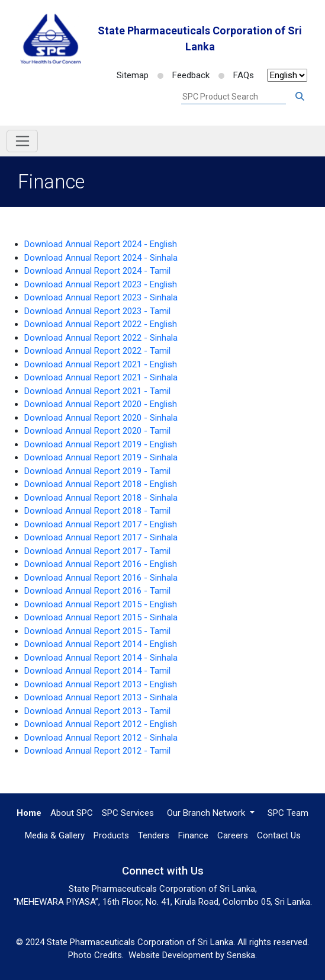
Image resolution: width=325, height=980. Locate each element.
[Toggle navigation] (22, 141)
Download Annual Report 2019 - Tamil (97, 471)
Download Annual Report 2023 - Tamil (97, 311)
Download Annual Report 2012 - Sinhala (101, 738)
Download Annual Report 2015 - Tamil (97, 631)
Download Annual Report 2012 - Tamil (97, 751)
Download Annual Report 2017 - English (101, 524)
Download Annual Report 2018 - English (101, 484)
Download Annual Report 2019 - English (101, 444)
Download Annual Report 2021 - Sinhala (101, 377)
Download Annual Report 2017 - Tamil (97, 551)
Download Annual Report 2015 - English (101, 604)
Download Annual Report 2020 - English (101, 404)
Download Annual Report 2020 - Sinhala (101, 418)
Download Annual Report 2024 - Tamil (97, 271)
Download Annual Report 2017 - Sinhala (101, 537)
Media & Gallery (55, 835)
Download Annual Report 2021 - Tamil (97, 391)
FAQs (236, 75)
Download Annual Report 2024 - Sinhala (101, 258)
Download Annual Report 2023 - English (101, 284)
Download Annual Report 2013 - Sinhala (101, 697)
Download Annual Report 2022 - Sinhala (101, 338)
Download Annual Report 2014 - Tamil (97, 671)
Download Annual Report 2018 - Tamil (97, 511)
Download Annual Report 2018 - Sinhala (101, 498)
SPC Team (288, 813)
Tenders (154, 835)
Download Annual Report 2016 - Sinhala (101, 578)
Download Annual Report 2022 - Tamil (97, 351)
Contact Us (279, 835)
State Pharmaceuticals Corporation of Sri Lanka (200, 39)
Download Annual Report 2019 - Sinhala (101, 457)
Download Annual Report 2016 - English (101, 564)
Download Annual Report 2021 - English (101, 364)
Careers (233, 835)
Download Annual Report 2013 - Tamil (97, 711)
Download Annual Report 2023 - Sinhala (101, 297)
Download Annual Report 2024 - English (101, 244)
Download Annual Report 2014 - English (101, 644)
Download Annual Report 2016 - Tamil (97, 591)
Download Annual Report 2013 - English (101, 684)
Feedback (184, 75)
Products (111, 835)
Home (29, 813)
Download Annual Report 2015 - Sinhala (101, 617)
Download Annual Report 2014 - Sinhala (101, 658)
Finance (193, 835)
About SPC (72, 813)
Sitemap (133, 75)
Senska (241, 955)
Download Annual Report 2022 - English (101, 324)
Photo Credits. (96, 955)
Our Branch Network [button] (207, 813)
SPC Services (128, 813)
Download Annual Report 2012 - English (101, 724)
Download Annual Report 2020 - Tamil (97, 431)
